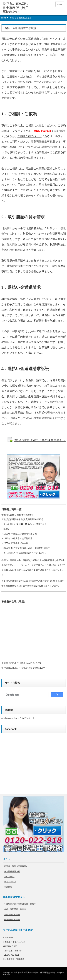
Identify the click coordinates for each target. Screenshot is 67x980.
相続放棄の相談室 (12, 914)
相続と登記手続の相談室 (15, 909)
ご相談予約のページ (30, 136)
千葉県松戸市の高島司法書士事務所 (20, 904)
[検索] (26, 695)
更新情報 (8, 887)
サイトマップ (10, 882)
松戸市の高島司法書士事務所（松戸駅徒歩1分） (35, 972)
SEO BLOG (9, 876)
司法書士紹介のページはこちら (31, 524)
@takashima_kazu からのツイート (18, 718)
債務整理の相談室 (12, 920)
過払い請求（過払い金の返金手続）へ (40, 440)
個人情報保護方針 (12, 871)
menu (60, 4)
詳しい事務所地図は (35, 668)
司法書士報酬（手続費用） (16, 866)
